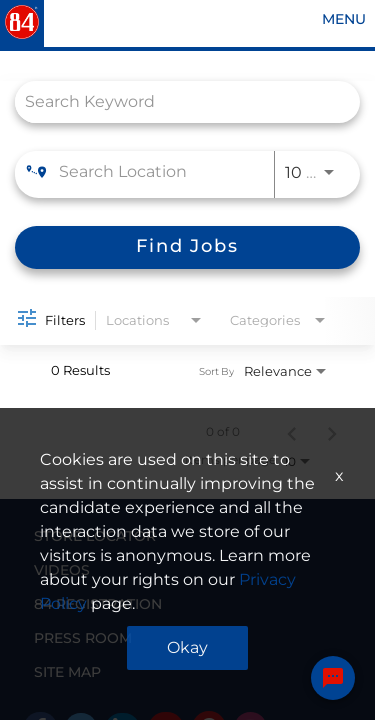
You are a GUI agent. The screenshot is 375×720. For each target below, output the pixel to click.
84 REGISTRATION (98, 604)
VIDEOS (62, 570)
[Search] (187, 247)
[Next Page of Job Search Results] (332, 432)
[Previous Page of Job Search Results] (292, 432)
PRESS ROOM (83, 638)
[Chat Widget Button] (333, 678)
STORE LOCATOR (95, 536)
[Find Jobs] (187, 247)
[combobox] (177, 101)
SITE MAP (67, 672)
